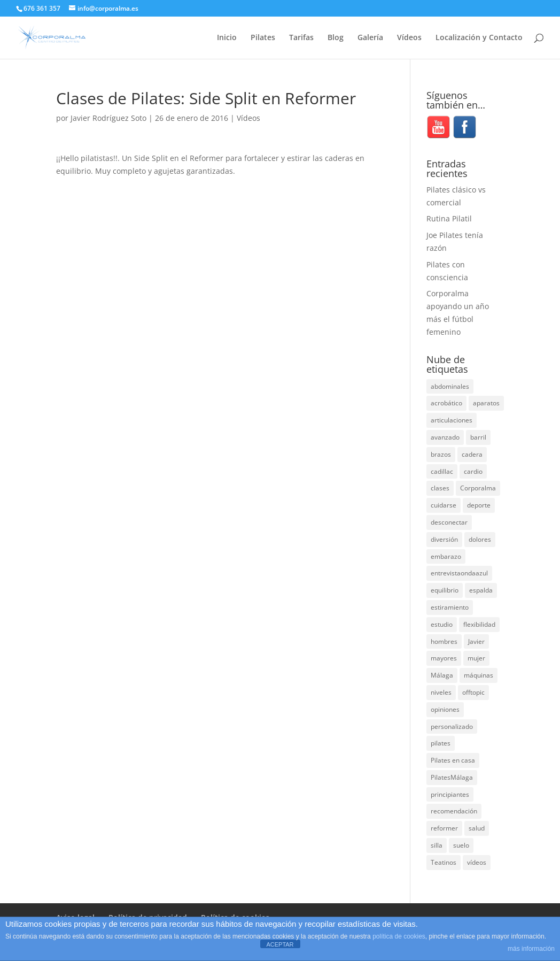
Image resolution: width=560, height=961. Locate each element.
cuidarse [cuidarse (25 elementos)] (444, 505)
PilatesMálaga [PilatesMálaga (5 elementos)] (452, 777)
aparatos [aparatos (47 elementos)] (486, 403)
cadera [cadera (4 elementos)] (472, 454)
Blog (336, 38)
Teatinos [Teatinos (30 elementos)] (444, 862)
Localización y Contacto (479, 38)
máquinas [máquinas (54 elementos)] (479, 675)
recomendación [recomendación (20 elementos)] (454, 811)
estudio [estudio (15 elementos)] (442, 624)
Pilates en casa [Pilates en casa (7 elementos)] (453, 760)
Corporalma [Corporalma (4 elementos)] (478, 488)
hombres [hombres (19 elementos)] (444, 641)
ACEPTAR (280, 944)
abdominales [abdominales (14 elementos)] (450, 386)
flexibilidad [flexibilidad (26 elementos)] (479, 624)
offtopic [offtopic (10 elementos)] (473, 692)
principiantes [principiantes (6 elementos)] (450, 794)
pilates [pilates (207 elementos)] (441, 743)
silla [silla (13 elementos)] (437, 845)
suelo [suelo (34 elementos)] (461, 845)
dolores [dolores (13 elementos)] (480, 539)
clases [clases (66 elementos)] (440, 488)
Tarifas (301, 38)
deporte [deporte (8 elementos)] (479, 505)
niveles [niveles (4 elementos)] (441, 692)
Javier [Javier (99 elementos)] (476, 641)
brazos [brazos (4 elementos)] (441, 454)
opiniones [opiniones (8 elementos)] (445, 709)
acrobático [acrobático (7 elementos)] (446, 403)
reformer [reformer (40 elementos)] (444, 828)
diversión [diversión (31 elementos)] (444, 539)
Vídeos (409, 38)
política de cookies (399, 936)
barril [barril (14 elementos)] (478, 437)
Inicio (227, 38)
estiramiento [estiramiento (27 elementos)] (450, 607)
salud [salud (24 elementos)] (477, 828)
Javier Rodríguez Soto (108, 118)
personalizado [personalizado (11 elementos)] (452, 726)
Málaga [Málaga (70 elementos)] (442, 675)
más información (531, 949)
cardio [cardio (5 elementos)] (473, 471)
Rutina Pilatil (449, 218)
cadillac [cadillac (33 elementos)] (442, 471)
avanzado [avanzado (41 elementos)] (445, 437)
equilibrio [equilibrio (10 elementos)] (445, 590)
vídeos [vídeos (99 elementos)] (477, 862)
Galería (370, 38)
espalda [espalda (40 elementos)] (481, 590)
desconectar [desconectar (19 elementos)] (449, 522)
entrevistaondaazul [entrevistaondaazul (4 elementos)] (459, 573)
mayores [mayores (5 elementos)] (444, 658)
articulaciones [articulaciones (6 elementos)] (452, 420)
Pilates (263, 38)
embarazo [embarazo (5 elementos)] (446, 556)
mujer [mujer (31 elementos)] (476, 658)
